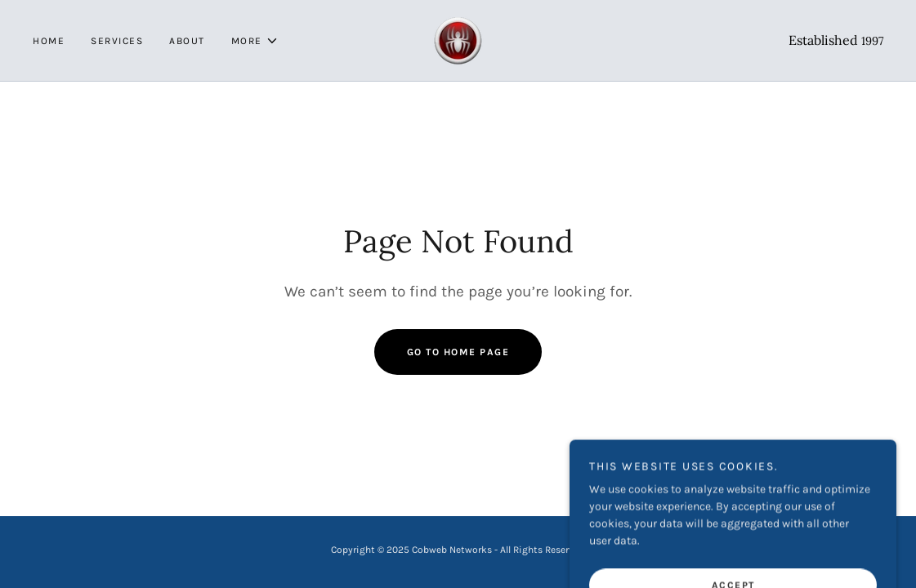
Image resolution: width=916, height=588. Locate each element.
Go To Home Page (458, 352)
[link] (458, 40)
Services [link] (117, 41)
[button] (255, 41)
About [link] (187, 41)
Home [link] (49, 41)
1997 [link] (872, 41)
